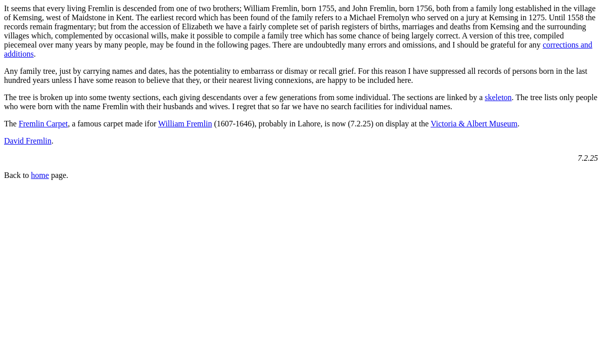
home (40, 175)
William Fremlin (185, 124)
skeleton (498, 97)
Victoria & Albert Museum (474, 124)
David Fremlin (28, 141)
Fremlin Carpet (43, 124)
